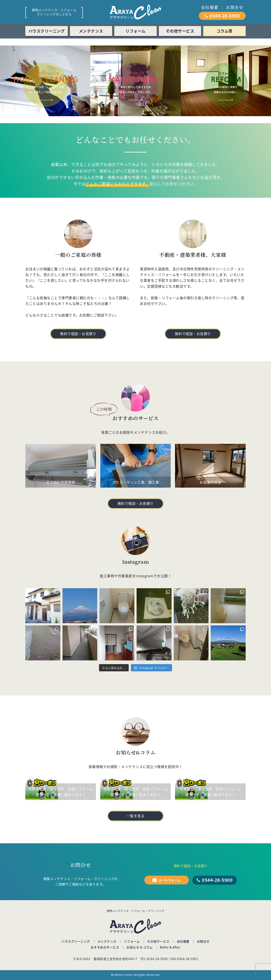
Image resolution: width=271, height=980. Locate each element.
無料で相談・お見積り (78, 334)
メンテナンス (91, 31)
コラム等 (225, 31)
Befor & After (170, 947)
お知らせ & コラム (140, 947)
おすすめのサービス (105, 947)
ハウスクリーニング (47, 31)
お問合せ (235, 7)
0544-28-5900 (225, 16)
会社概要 (210, 7)
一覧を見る (136, 816)
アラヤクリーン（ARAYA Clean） (135, 12)
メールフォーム (170, 880)
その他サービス (180, 31)
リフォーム (135, 31)
